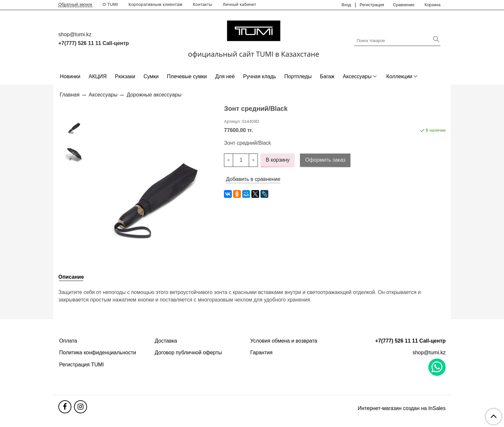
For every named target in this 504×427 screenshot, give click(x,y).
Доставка (166, 341)
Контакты (203, 4)
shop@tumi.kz (75, 34)
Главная (70, 95)
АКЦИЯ (98, 76)
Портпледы (298, 76)
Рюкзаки (125, 76)
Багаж (327, 76)
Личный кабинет (239, 4)
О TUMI (111, 4)
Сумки (151, 76)
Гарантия (261, 353)
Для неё (225, 76)
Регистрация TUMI (81, 365)
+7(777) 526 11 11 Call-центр (94, 43)
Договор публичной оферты (188, 353)
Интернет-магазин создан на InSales (402, 408)
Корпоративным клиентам (155, 4)
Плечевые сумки (187, 76)
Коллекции (399, 76)
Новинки (70, 76)
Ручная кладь (260, 76)
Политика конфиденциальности (97, 353)
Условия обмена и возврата (284, 341)
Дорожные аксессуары (154, 95)
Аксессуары (357, 76)
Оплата (68, 341)
